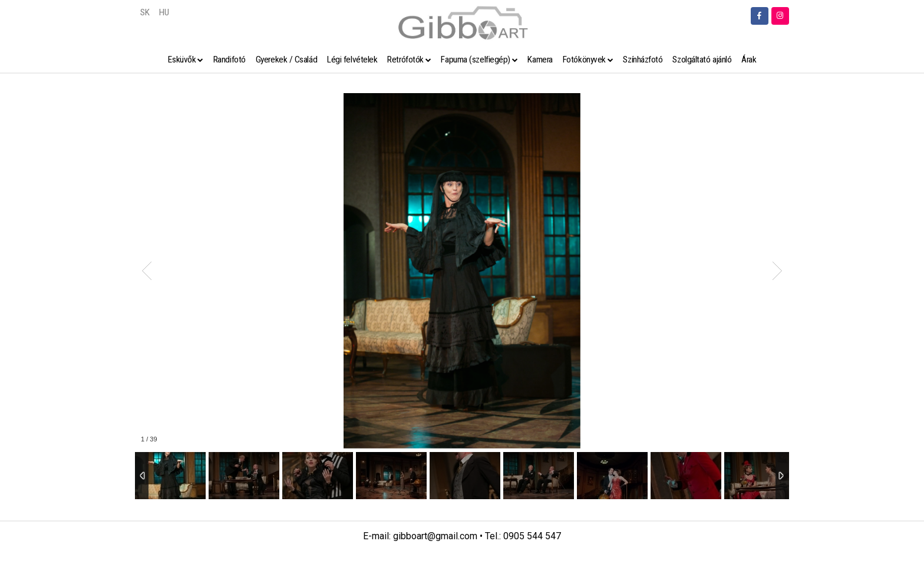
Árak (749, 60)
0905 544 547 (532, 536)
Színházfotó (643, 60)
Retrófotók (405, 60)
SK (145, 12)
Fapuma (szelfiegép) (475, 60)
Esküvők (182, 60)
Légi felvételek (352, 60)
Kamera (540, 60)
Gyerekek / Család (286, 60)
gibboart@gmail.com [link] (435, 536)
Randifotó (230, 60)
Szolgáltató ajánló (702, 60)
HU (164, 12)
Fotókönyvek (584, 60)
